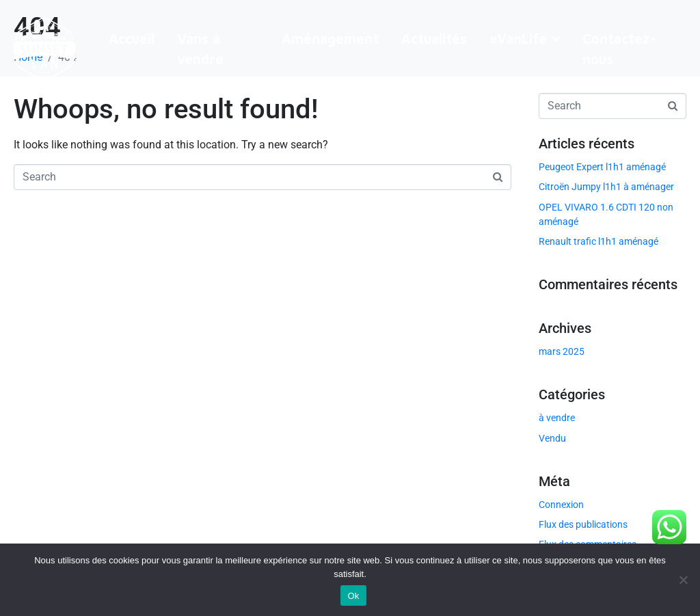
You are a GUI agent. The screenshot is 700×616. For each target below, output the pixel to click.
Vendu (552, 438)
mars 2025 (562, 351)
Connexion (561, 505)
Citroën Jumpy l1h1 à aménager (606, 187)
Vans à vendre (200, 49)
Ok (353, 596)
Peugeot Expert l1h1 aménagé (602, 167)
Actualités (434, 39)
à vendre (557, 418)
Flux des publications (583, 524)
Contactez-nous (619, 49)
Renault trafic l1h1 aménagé (598, 241)
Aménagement (330, 39)
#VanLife (525, 39)
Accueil (132, 39)
